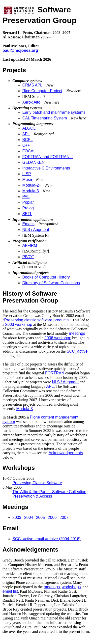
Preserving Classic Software (37, 483)
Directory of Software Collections (51, 283)
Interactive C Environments (46, 168)
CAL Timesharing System (45, 118)
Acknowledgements (66, 453)
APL (26, 134)
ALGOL (29, 128)
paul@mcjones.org (20, 50)
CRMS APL (32, 85)
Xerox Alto (31, 102)
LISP (27, 174)
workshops (71, 587)
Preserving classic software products (36, 320)
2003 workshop (19, 324)
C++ (26, 145)
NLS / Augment (36, 230)
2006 (52, 518)
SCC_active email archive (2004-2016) (46, 539)
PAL (26, 197)
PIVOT (28, 257)
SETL (27, 214)
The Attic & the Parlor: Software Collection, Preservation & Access (50, 494)
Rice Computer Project (42, 91)
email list (10, 591)
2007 (64, 518)
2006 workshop (58, 338)
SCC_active (77, 351)
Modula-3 (31, 191)
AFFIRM (30, 245)
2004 (29, 518)
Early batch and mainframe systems (54, 112)
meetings (77, 333)
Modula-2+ (32, 185)
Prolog (28, 208)
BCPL (28, 140)
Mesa (27, 180)
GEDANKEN (33, 162)
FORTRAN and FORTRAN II (47, 157)
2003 (17, 518)
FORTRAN (55, 373)
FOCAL (29, 151)
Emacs (28, 224)
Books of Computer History (46, 277)
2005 (40, 518)
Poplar (28, 202)
